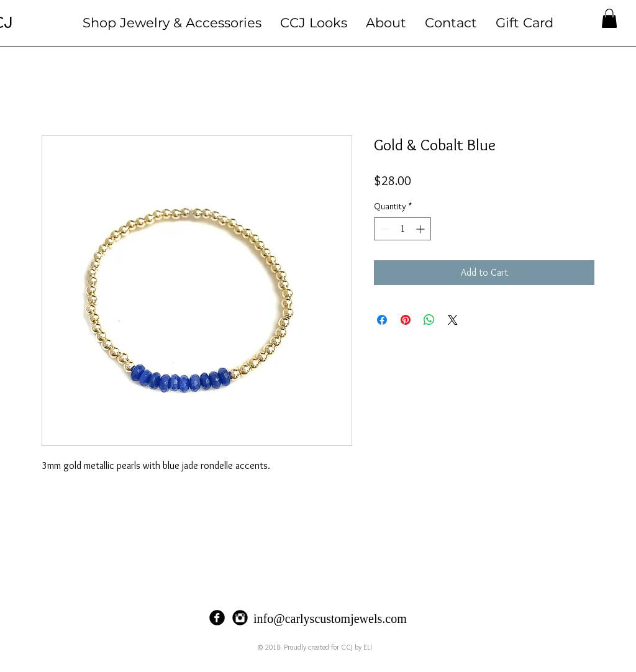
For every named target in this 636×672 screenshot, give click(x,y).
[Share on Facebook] (382, 320)
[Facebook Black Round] (217, 618)
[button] (172, 23)
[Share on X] (453, 320)
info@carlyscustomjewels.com (330, 619)
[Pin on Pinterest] (406, 320)
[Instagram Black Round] (240, 618)
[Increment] (421, 229)
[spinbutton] (402, 229)
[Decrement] (384, 229)
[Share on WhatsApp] (429, 320)
